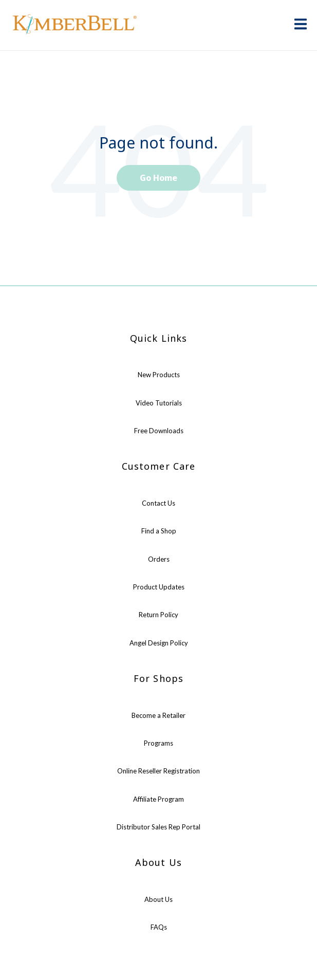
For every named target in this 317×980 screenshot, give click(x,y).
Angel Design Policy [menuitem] (159, 643)
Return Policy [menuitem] (158, 615)
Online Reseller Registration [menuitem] (158, 771)
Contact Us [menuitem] (158, 503)
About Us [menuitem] (158, 899)
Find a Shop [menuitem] (159, 531)
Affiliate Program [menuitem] (158, 799)
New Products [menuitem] (159, 375)
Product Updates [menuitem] (159, 587)
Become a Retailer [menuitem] (158, 715)
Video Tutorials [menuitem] (159, 403)
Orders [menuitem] (159, 559)
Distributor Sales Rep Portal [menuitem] (158, 827)
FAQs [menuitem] (159, 927)
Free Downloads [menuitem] (159, 431)
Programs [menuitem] (158, 743)
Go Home (158, 178)
